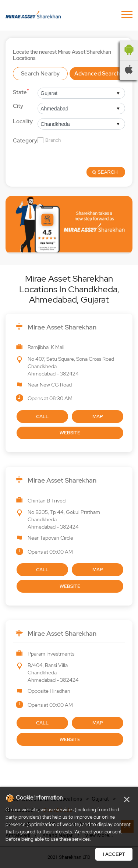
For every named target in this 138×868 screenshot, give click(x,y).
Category (25, 141)
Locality (23, 121)
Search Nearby (40, 74)
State (21, 92)
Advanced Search (97, 74)
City (18, 106)
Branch (53, 140)
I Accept (114, 854)
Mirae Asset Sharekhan (62, 327)
